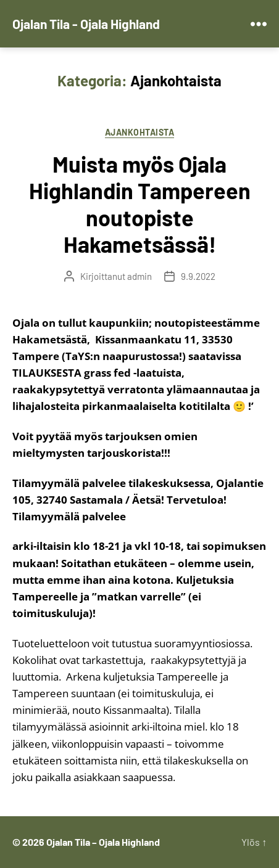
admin (139, 276)
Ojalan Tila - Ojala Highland (86, 24)
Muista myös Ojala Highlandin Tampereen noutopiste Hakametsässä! (140, 204)
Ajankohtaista (140, 132)
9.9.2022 (198, 276)
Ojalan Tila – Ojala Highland (103, 842)
